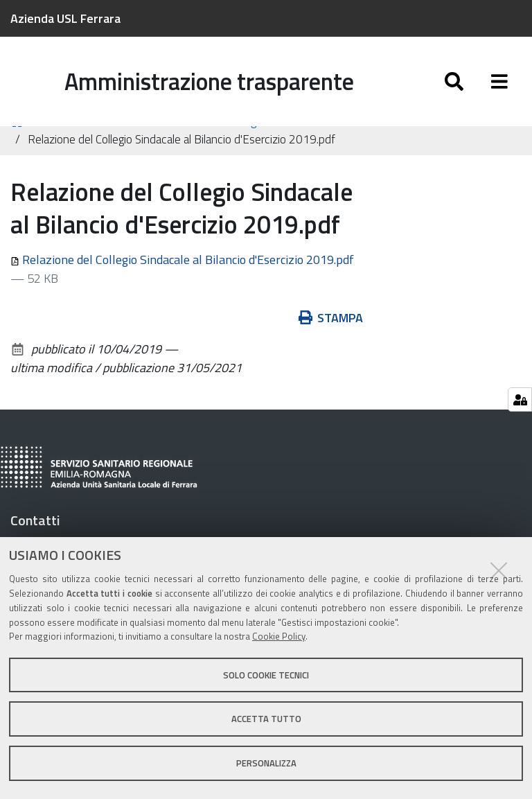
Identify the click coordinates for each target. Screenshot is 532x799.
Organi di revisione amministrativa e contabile (349, 140)
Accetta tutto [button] (266, 719)
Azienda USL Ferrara (65, 18)
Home (19, 140)
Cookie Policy (279, 636)
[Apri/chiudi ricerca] (454, 81)
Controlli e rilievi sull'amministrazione (127, 140)
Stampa (331, 336)
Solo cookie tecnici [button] (266, 675)
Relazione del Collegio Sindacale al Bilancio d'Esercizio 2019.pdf (182, 278)
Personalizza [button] (266, 763)
